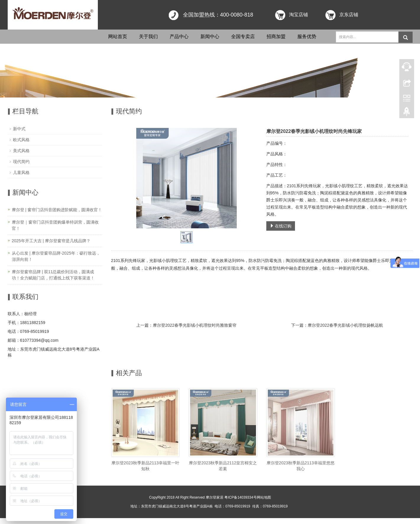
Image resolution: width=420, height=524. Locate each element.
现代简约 (21, 162)
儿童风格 (21, 173)
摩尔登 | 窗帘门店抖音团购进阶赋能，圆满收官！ (57, 210)
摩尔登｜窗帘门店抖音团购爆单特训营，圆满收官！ (55, 225)
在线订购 (281, 226)
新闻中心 (210, 36)
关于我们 (148, 36)
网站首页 (118, 36)
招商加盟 (276, 36)
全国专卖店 (243, 36)
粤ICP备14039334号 (240, 497)
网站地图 (264, 497)
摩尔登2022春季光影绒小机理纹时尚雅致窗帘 (195, 325)
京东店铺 (349, 15)
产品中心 (179, 36)
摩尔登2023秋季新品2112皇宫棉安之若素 (223, 466)
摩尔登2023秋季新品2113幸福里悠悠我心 (301, 466)
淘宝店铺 (299, 15)
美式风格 (21, 151)
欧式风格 (21, 140)
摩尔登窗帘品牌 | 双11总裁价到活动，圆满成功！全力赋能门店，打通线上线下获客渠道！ (53, 275)
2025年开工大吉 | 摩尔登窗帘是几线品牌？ (51, 241)
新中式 (19, 129)
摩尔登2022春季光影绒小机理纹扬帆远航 (345, 325)
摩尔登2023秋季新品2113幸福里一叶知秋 (145, 466)
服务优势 (307, 36)
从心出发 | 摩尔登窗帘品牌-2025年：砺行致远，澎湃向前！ (56, 256)
